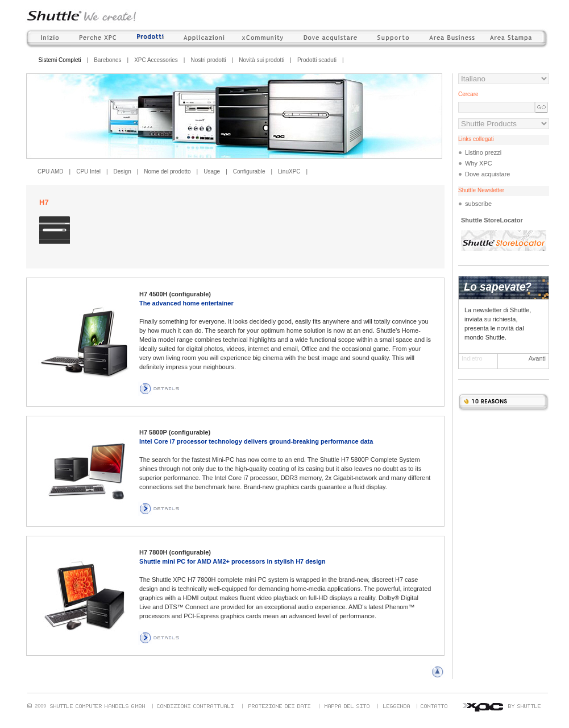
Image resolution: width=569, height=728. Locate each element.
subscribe (478, 204)
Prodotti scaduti (317, 60)
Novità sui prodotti (261, 60)
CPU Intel (88, 171)
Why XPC (479, 163)
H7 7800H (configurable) (175, 552)
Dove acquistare (488, 174)
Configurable (249, 171)
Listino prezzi (483, 152)
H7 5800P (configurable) (175, 432)
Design (122, 171)
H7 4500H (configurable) (175, 294)
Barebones (107, 60)
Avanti (537, 358)
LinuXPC (289, 171)
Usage (212, 171)
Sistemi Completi (60, 60)
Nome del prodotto (167, 171)
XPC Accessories (156, 60)
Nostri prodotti (208, 60)
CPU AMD (51, 171)
